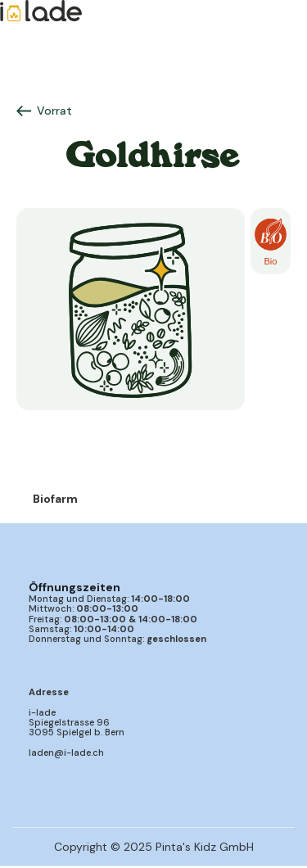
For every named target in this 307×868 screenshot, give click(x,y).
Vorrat (54, 111)
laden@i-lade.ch (66, 753)
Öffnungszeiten (74, 587)
